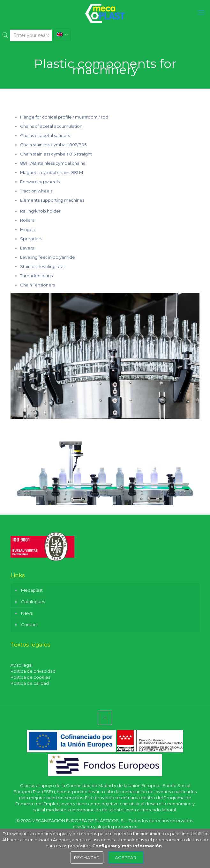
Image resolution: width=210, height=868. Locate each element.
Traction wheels (36, 191)
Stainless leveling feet (43, 266)
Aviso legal (22, 665)
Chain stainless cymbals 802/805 (53, 145)
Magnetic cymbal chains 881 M (52, 172)
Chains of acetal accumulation (51, 126)
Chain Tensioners (37, 285)
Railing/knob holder (40, 211)
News (27, 613)
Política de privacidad (33, 671)
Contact (30, 625)
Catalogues (33, 602)
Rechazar (87, 857)
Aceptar (126, 857)
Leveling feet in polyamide (48, 257)
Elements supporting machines (52, 200)
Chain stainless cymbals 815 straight (56, 154)
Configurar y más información (127, 846)
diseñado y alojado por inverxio (105, 827)
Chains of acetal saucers (45, 135)
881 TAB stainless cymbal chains (52, 163)
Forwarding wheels (40, 182)
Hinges (27, 229)
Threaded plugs (36, 276)
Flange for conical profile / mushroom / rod (64, 117)
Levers (27, 248)
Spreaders (31, 239)
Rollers (27, 220)
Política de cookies (30, 677)
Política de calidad (30, 683)
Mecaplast (32, 590)
